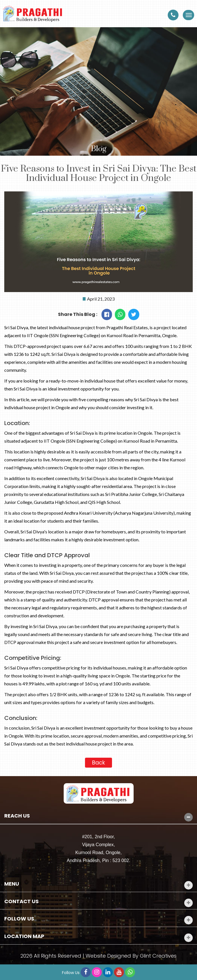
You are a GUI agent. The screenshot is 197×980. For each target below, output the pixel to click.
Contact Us (21, 901)
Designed (119, 956)
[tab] (98, 816)
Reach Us (17, 816)
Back (98, 763)
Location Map (24, 936)
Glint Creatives (158, 956)
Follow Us (19, 919)
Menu (12, 884)
